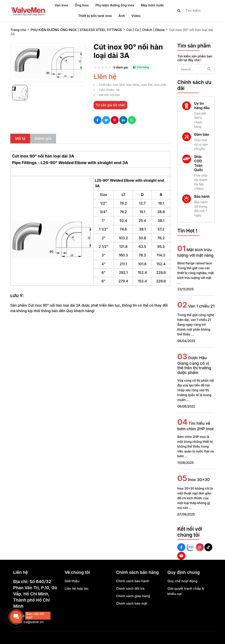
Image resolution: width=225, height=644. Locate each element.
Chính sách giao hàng (133, 596)
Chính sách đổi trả (130, 588)
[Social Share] (98, 120)
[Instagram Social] (200, 547)
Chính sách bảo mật (132, 603)
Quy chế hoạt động (182, 581)
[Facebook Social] (181, 547)
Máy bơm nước (152, 5)
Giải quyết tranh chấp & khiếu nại (186, 591)
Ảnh (122, 16)
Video (136, 16)
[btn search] (179, 11)
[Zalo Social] (191, 547)
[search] (192, 11)
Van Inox (62, 5)
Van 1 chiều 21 (201, 306)
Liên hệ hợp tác (77, 588)
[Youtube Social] (181, 556)
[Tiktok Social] (208, 547)
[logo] (28, 11)
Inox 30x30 (199, 480)
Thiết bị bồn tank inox (95, 16)
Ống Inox (82, 5)
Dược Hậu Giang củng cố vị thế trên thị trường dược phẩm (194, 365)
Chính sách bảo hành (133, 581)
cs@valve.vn (34, 622)
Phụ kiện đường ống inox (115, 5)
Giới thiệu (72, 581)
